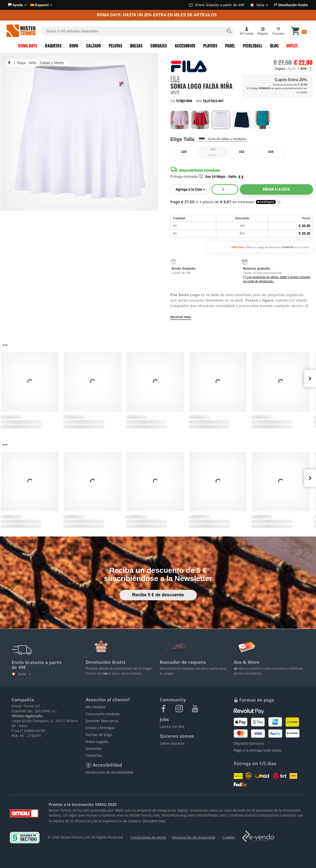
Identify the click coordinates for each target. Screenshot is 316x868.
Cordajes (159, 46)
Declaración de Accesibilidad (109, 772)
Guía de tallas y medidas (227, 139)
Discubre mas (154, 821)
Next (310, 378)
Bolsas (136, 46)
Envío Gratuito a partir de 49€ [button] (228, 5)
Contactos (94, 755)
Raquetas (53, 46)
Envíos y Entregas (100, 728)
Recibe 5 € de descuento (158, 595)
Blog (274, 46)
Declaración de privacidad (194, 837)
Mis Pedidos (96, 707)
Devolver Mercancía (102, 721)
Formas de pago (99, 735)
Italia (21, 674)
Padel (230, 46)
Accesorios (185, 46)
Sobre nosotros (172, 743)
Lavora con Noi (172, 726)
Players (210, 46)
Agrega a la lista (193, 189)
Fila (175, 79)
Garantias (94, 748)
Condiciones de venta (148, 837)
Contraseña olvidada (103, 714)
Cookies (229, 837)
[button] (17, 5)
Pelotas (115, 46)
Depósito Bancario (249, 743)
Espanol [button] (41, 5)
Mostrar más (181, 317)
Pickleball (253, 46)
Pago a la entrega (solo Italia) (257, 750)
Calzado (93, 46)
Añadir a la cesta (276, 189)
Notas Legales (97, 742)
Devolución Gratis (291, 5)
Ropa (74, 46)
